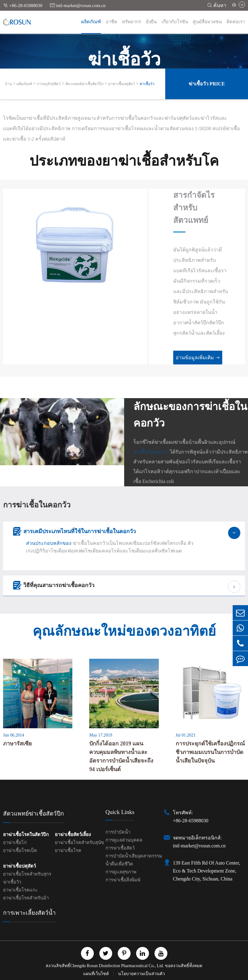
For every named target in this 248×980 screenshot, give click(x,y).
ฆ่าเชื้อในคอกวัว (151, 452)
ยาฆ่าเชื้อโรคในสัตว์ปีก (26, 835)
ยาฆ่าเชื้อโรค (68, 850)
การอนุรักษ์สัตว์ (49, 84)
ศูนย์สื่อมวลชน (207, 22)
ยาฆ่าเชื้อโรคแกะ (20, 890)
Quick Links (120, 812)
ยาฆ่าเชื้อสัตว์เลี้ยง (73, 835)
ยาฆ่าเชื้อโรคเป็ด (20, 850)
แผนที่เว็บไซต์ (97, 974)
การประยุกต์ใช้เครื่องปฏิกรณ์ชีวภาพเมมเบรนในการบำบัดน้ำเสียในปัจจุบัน (210, 752)
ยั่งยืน (151, 22)
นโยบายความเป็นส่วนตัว (141, 974)
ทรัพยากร (132, 22)
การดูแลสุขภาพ (121, 872)
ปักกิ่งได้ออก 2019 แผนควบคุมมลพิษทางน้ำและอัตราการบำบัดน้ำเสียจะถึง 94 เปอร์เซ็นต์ (121, 756)
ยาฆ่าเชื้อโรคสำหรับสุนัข (79, 842)
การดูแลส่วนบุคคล (124, 840)
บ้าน (8, 84)
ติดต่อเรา (236, 22)
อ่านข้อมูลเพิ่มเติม (198, 358)
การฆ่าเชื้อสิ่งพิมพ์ (123, 880)
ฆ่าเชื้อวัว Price (207, 84)
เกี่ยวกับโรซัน (175, 22)
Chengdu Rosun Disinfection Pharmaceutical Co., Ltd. (117, 966)
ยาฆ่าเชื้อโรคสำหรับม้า (26, 898)
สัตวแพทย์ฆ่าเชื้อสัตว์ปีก (84, 84)
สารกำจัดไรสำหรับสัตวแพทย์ (194, 208)
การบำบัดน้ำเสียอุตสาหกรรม (134, 856)
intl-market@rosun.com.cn (78, 5)
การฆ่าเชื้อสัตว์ (120, 848)
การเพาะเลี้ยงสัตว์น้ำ (29, 913)
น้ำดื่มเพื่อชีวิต (119, 864)
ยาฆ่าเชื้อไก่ (15, 842)
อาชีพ (111, 22)
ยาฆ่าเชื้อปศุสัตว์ (122, 84)
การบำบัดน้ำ (118, 832)
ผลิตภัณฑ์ (91, 22)
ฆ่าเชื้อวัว (147, 84)
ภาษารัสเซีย (17, 744)
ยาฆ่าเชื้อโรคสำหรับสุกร (27, 874)
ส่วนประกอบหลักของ (49, 543)
